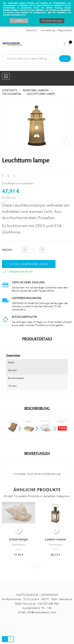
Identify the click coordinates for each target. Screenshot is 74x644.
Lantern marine (55, 539)
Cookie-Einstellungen (52, 21)
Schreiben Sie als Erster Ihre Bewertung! (37, 474)
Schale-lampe (19, 539)
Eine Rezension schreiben (18, 183)
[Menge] (34, 250)
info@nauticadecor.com (42, 612)
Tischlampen (18, 545)
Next (40, 567)
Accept (19, 21)
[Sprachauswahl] (32, 30)
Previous (34, 567)
